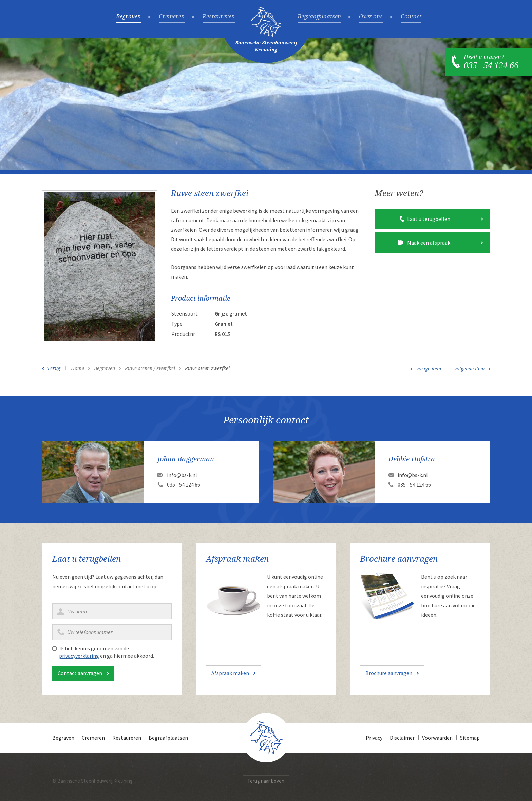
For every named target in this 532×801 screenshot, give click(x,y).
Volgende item (469, 369)
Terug (54, 368)
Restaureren (219, 17)
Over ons (371, 17)
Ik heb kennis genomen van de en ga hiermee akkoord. (107, 652)
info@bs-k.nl (182, 475)
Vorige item (429, 369)
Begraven (128, 17)
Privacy (374, 738)
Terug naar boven (266, 781)
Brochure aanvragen (389, 673)
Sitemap (470, 738)
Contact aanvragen (80, 673)
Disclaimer (402, 738)
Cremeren (172, 17)
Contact (411, 17)
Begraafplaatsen (319, 17)
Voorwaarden (437, 738)
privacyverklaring (79, 656)
